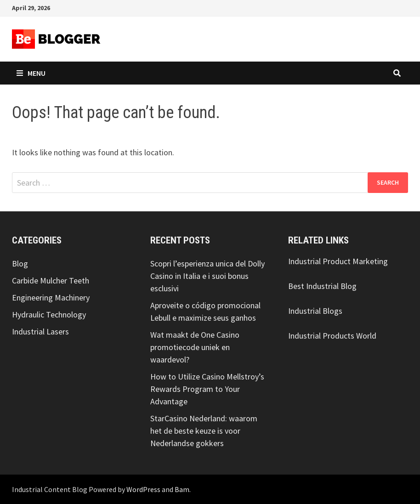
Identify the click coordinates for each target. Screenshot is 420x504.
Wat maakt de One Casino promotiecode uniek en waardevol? (195, 347)
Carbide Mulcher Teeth (51, 280)
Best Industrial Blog (322, 286)
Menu (31, 73)
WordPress (143, 489)
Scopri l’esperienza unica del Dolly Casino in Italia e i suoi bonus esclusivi (207, 276)
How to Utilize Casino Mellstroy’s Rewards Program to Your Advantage (207, 389)
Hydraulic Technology (49, 314)
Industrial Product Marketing (338, 261)
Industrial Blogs (315, 311)
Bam (182, 489)
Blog (20, 263)
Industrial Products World (332, 336)
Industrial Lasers (40, 331)
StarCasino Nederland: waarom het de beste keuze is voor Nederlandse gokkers (204, 431)
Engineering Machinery (51, 297)
